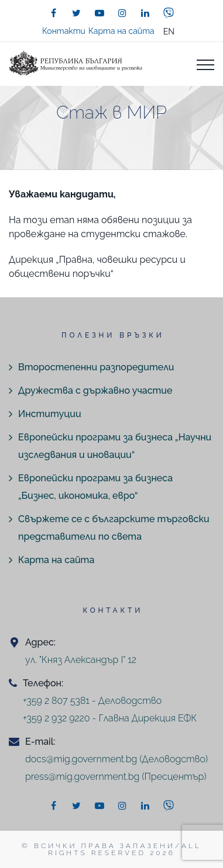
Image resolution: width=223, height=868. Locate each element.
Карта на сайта (121, 31)
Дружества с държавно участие (95, 390)
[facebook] (54, 13)
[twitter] (77, 13)
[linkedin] (145, 13)
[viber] (169, 13)
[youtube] (100, 13)
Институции (50, 414)
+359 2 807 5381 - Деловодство (92, 701)
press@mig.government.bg (82, 777)
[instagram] (122, 13)
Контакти (64, 31)
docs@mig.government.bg (81, 759)
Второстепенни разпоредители (96, 367)
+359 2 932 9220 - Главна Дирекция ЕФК (110, 718)
